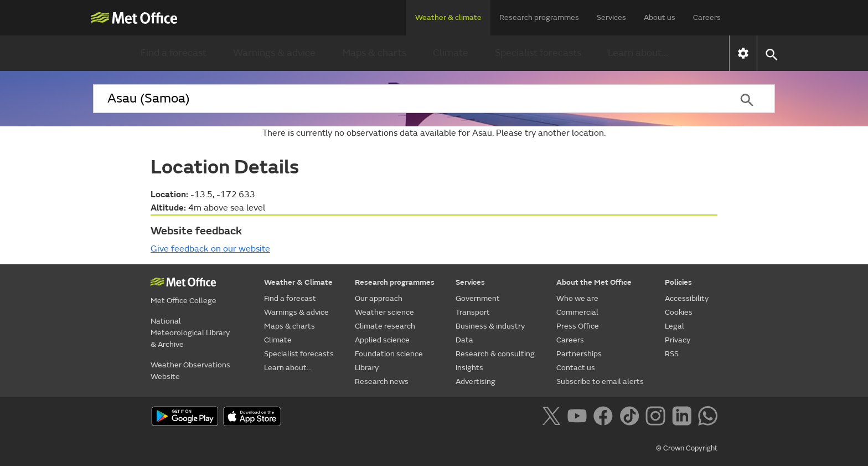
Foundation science (389, 354)
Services (611, 17)
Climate (451, 53)
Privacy (678, 340)
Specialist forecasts (538, 53)
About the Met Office (594, 282)
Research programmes (539, 17)
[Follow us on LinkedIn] (684, 418)
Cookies (679, 312)
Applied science (382, 340)
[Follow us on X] (553, 418)
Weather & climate (448, 17)
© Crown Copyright (687, 448)
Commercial (577, 312)
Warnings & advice (274, 53)
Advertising (476, 381)
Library (367, 368)
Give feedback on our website (210, 249)
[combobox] (406, 99)
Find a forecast (174, 53)
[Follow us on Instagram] (657, 418)
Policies (678, 282)
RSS (672, 354)
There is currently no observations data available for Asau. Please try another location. (434, 133)
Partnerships (579, 354)
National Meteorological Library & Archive (190, 333)
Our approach (379, 298)
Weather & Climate (298, 282)
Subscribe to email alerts (600, 381)
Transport (473, 312)
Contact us (576, 368)
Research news (382, 381)
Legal (675, 326)
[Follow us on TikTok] (631, 418)
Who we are (577, 298)
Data (464, 340)
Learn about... (638, 53)
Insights (469, 368)
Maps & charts (374, 53)
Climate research (385, 326)
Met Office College (184, 301)
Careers (707, 17)
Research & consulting (495, 354)
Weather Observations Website (190, 371)
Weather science (384, 312)
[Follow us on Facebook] (605, 418)
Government (478, 298)
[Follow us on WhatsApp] (708, 418)
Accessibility (687, 298)
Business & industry (490, 326)
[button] (771, 53)
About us (660, 17)
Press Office (578, 326)
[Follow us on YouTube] (579, 418)
